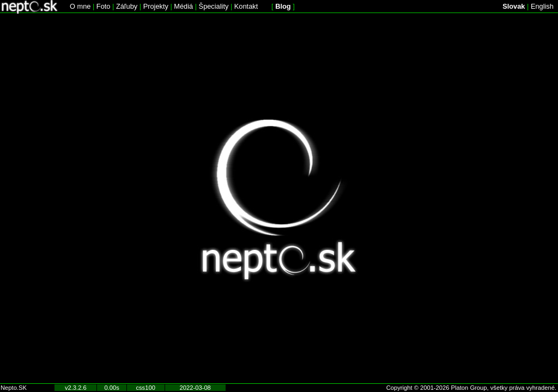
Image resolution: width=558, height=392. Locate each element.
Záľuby (127, 6)
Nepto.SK (14, 388)
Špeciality (214, 6)
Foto (104, 6)
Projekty (156, 6)
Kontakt (246, 6)
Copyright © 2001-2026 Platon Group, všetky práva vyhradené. (471, 388)
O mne (80, 6)
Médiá (183, 6)
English (542, 6)
